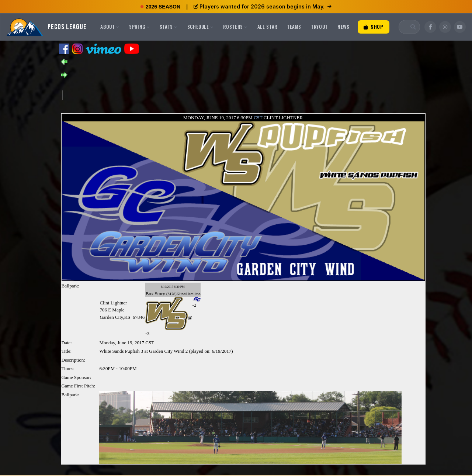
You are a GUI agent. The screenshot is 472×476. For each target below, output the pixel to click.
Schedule (201, 27)
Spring (140, 27)
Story (160, 294)
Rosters (235, 27)
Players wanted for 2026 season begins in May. (263, 6)
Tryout (319, 27)
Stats (169, 27)
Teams (294, 27)
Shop (374, 27)
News (343, 27)
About (110, 27)
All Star (267, 27)
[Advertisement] (197, 94)
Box (150, 294)
